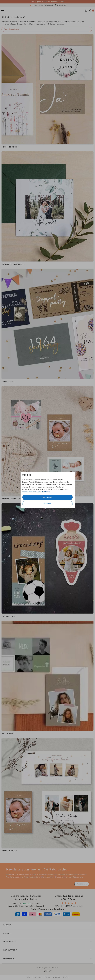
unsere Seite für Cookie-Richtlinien (36, 492)
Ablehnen (48, 504)
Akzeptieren (47, 497)
